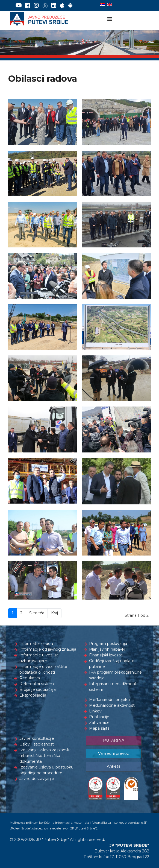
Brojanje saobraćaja (38, 689)
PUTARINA (114, 740)
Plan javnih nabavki (107, 649)
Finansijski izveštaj (106, 655)
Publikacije (99, 717)
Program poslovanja (108, 644)
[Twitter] (45, 5)
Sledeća (37, 613)
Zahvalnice (99, 723)
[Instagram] (36, 5)
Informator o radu (36, 644)
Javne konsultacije (37, 738)
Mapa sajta (99, 728)
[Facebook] (28, 5)
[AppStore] (62, 5)
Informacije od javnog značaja (48, 649)
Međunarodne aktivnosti (112, 705)
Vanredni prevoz (114, 753)
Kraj (55, 613)
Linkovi (96, 711)
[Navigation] (110, 19)
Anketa (114, 766)
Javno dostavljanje (37, 779)
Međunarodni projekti (109, 700)
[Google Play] (70, 5)
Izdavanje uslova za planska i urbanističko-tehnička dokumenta (46, 756)
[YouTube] (19, 5)
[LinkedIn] (54, 5)
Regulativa (30, 678)
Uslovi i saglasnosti (37, 744)
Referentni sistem (37, 684)
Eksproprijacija (33, 695)
